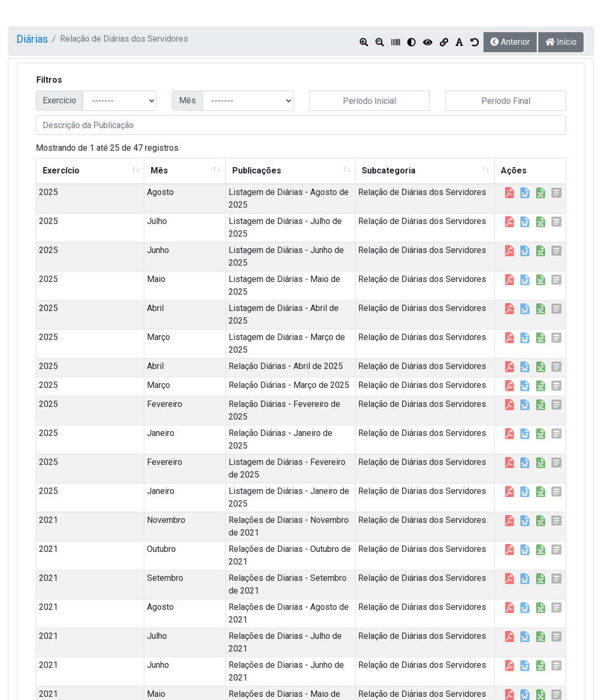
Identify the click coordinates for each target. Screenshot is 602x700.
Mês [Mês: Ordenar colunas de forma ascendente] (111, 171)
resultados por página (97, 670)
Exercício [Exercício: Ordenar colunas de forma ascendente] (61, 171)
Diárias (32, 39)
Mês (187, 100)
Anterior (510, 42)
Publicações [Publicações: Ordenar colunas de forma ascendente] (171, 171)
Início (561, 42)
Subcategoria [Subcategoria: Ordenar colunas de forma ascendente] (359, 171)
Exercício (60, 100)
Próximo (544, 673)
